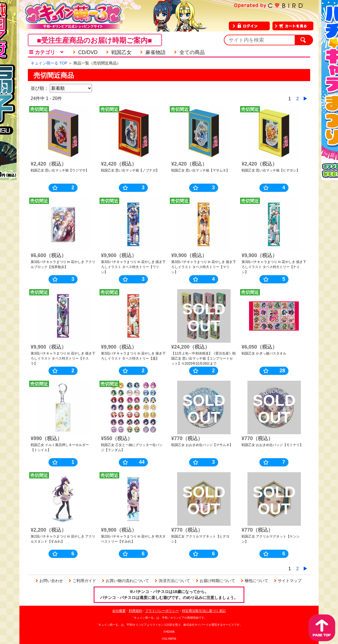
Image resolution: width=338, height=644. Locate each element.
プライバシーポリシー (162, 611)
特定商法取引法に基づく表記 (204, 611)
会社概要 (119, 611)
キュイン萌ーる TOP (49, 63)
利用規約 (136, 611)
